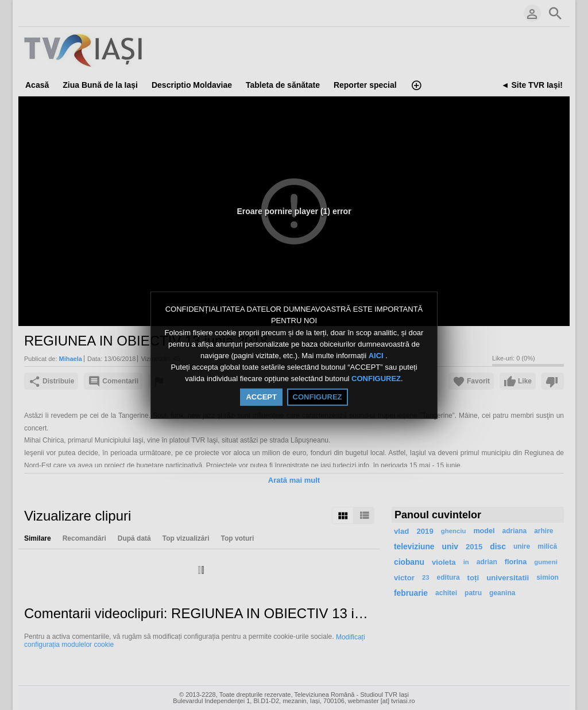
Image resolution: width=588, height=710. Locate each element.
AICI (377, 356)
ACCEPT (261, 397)
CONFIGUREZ (376, 379)
